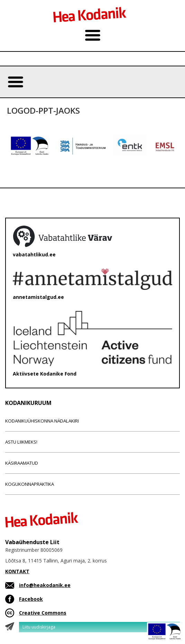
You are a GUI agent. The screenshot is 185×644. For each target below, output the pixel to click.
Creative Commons (43, 613)
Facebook (31, 599)
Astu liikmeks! (21, 442)
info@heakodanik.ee (45, 585)
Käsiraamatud (22, 463)
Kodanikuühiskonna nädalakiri (42, 421)
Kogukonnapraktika (30, 484)
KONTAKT (17, 571)
